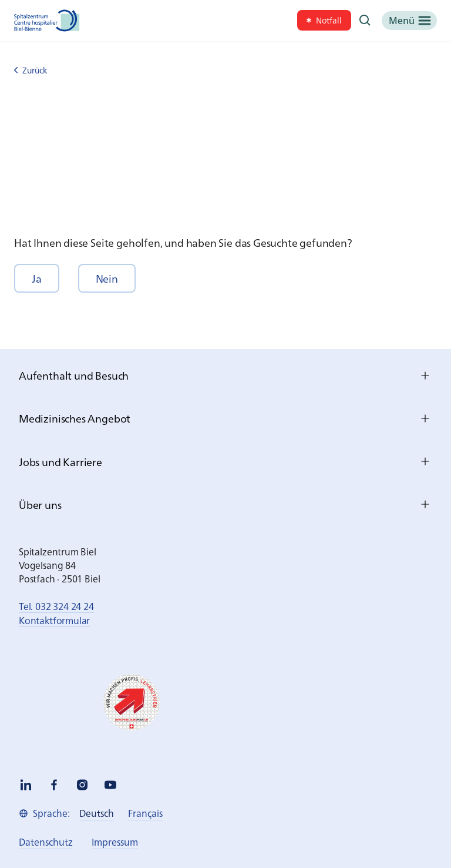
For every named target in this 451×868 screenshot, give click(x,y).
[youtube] (110, 785)
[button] (37, 278)
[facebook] (54, 785)
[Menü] (409, 21)
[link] (324, 20)
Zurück (31, 70)
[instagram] (82, 785)
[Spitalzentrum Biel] (47, 21)
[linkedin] (26, 785)
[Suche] (365, 21)
